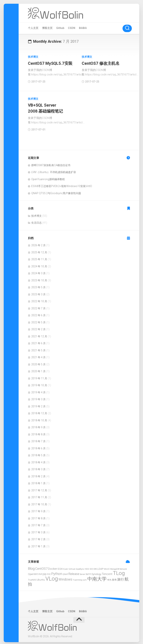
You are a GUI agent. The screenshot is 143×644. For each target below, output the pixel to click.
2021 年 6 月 (38, 342)
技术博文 (33, 57)
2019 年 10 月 (39, 384)
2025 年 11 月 (39, 258)
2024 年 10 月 (39, 265)
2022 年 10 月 (39, 300)
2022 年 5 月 (38, 321)
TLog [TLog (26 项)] (119, 571)
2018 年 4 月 (38, 461)
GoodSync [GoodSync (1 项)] (80, 567)
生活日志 (36, 221)
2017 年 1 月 (38, 545)
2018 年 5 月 (38, 454)
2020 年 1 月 (38, 370)
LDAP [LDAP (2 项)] (100, 567)
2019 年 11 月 (39, 377)
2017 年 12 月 (39, 489)
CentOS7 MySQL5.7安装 (50, 63)
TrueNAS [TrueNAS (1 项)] (32, 578)
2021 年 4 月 (38, 356)
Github (60, 28)
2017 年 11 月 (39, 496)
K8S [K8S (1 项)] (95, 567)
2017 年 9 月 (38, 510)
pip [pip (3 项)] (45, 572)
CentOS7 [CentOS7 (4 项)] (41, 567)
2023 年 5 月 (38, 286)
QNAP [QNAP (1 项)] (65, 573)
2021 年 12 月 (39, 335)
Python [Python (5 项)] (57, 572)
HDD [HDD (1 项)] (87, 567)
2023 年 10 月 (39, 279)
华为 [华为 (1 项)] (109, 578)
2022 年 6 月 (38, 314)
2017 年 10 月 (39, 503)
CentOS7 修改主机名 (100, 63)
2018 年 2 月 (38, 475)
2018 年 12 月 (39, 412)
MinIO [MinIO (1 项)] (107, 567)
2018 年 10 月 (39, 419)
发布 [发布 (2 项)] (114, 578)
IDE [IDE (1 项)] (91, 567)
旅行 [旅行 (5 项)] (121, 577)
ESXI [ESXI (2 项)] (60, 567)
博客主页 (47, 28)
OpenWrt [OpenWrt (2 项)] (33, 572)
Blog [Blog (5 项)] (31, 567)
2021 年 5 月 (38, 349)
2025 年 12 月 (39, 251)
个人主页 (33, 28)
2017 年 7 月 (38, 524)
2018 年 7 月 (38, 440)
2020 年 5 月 (38, 363)
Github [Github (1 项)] (72, 567)
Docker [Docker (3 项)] (53, 567)
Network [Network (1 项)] (123, 567)
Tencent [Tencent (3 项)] (107, 572)
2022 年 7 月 (38, 307)
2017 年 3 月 (38, 531)
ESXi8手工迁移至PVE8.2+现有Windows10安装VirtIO (62, 184)
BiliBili (83, 28)
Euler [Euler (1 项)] (66, 567)
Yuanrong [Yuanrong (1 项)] (77, 578)
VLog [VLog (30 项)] (52, 577)
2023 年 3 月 (38, 293)
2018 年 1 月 (38, 482)
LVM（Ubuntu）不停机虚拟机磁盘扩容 (54, 170)
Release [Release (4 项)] (74, 572)
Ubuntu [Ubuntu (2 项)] (41, 578)
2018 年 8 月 (38, 433)
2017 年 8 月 (38, 517)
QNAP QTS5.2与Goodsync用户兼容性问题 (56, 191)
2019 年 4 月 (38, 391)
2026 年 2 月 (38, 244)
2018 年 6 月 (38, 447)
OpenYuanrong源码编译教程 (48, 177)
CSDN (72, 28)
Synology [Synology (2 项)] (96, 572)
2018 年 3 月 (38, 468)
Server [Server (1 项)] (82, 573)
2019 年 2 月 (38, 405)
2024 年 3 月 (38, 272)
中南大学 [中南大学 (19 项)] (97, 577)
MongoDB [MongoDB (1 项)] (115, 567)
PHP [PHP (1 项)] (40, 573)
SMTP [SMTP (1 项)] (88, 573)
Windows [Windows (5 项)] (65, 577)
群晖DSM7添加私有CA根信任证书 (51, 163)
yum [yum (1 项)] (85, 578)
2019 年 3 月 (38, 398)
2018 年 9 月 (38, 426)
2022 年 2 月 (38, 328)
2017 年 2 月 (38, 538)
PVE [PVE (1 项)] (49, 573)
